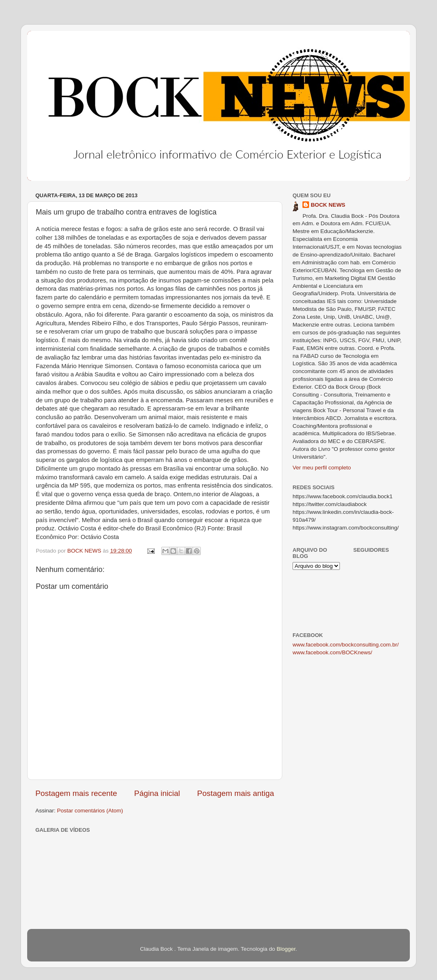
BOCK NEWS (328, 205)
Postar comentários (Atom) (90, 811)
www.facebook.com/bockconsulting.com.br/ (346, 645)
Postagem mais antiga (236, 793)
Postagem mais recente (76, 793)
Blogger (286, 949)
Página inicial (157, 793)
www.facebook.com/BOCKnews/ (332, 652)
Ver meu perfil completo (322, 468)
